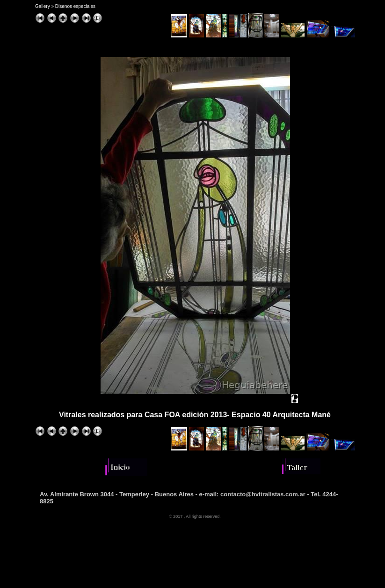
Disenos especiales (75, 6)
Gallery (43, 6)
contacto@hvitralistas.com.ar (263, 494)
